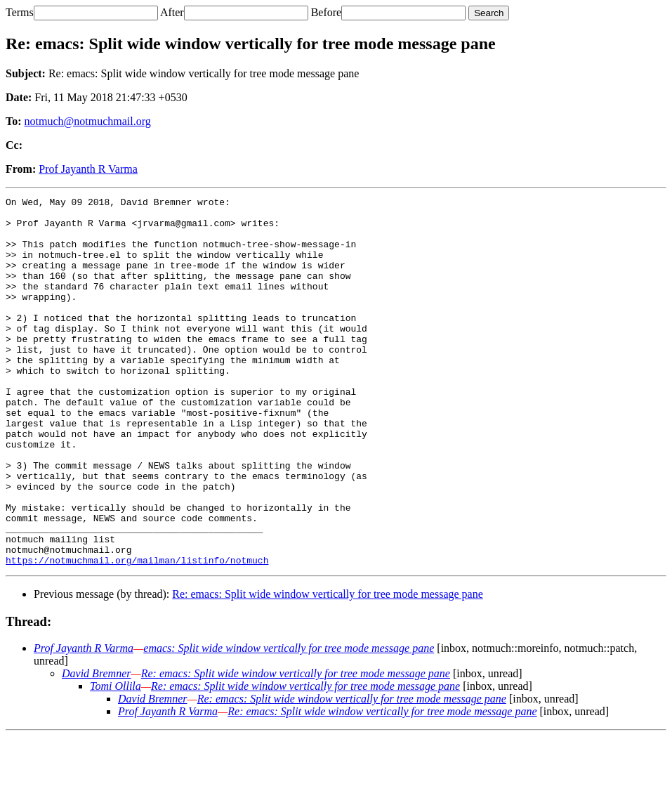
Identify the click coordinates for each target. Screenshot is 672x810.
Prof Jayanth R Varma (88, 169)
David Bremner (97, 747)
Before (327, 12)
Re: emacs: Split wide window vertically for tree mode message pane (328, 668)
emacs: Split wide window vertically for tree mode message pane (289, 722)
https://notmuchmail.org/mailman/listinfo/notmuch (137, 634)
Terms (20, 12)
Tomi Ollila (116, 760)
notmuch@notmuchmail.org (88, 121)
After (172, 12)
